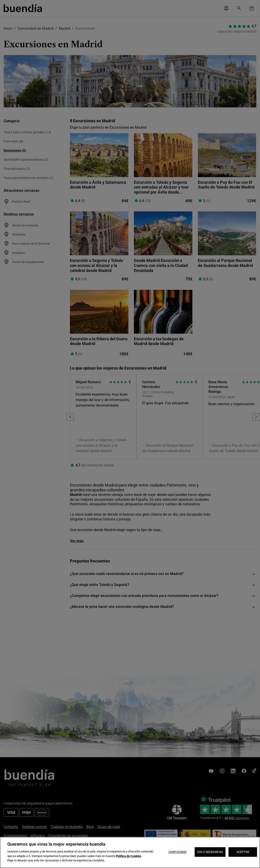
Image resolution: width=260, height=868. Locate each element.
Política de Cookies (129, 856)
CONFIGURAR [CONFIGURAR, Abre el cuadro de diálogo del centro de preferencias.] (177, 852)
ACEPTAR (243, 852)
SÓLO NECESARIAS (210, 852)
